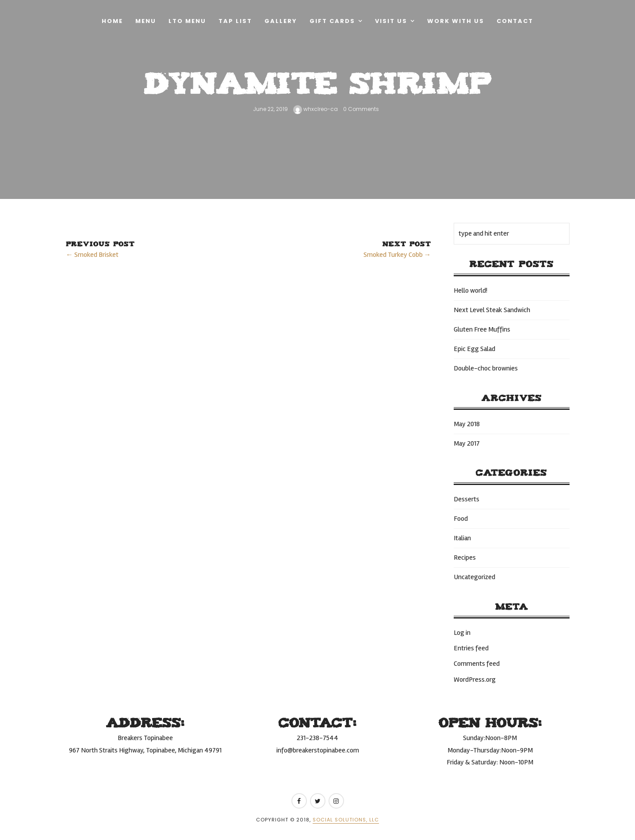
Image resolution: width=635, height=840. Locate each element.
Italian (462, 538)
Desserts (467, 499)
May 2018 (467, 424)
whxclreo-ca (316, 109)
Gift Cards (332, 21)
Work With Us (456, 21)
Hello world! (471, 290)
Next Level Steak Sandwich (492, 310)
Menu (146, 21)
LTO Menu (187, 21)
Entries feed (471, 648)
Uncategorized (474, 577)
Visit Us (391, 21)
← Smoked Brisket (92, 255)
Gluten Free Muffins (482, 329)
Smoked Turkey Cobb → (397, 255)
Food (461, 519)
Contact (515, 21)
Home (112, 21)
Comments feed (477, 664)
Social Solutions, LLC (346, 820)
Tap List (235, 21)
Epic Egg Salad (474, 349)
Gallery (281, 21)
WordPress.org (475, 680)
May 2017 (467, 443)
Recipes (465, 557)
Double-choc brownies (486, 368)
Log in (462, 633)
